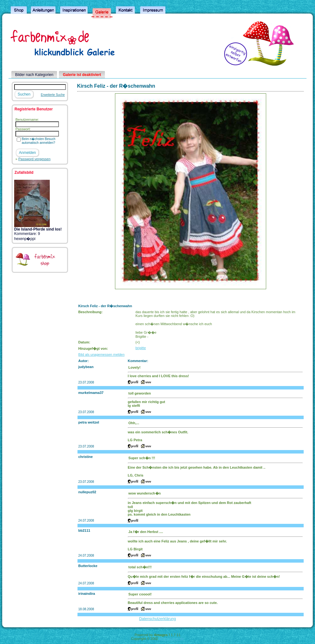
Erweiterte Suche (53, 95)
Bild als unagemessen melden (102, 354)
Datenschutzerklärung (158, 619)
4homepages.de (172, 639)
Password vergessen (34, 159)
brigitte (141, 348)
